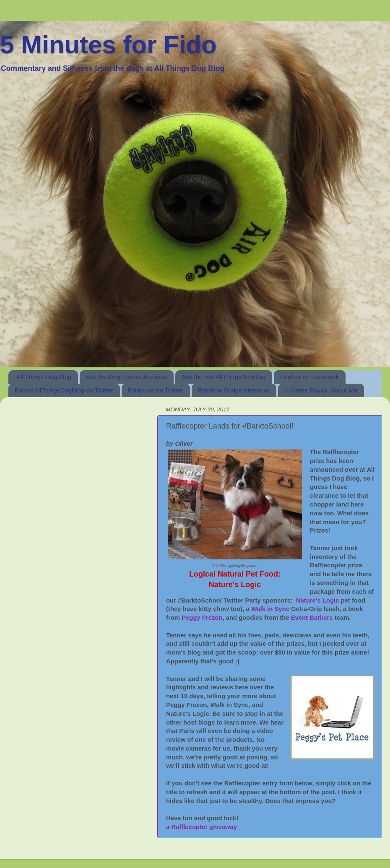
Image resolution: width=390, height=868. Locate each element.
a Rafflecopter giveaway (201, 827)
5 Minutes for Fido (108, 45)
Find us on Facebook (309, 377)
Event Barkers (312, 618)
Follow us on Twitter (156, 390)
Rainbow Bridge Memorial (234, 390)
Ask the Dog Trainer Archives (126, 377)
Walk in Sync (270, 609)
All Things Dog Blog (44, 377)
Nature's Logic (318, 600)
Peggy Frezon (202, 618)
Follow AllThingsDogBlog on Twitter (64, 390)
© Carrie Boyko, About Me (321, 390)
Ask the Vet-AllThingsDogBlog (224, 377)
